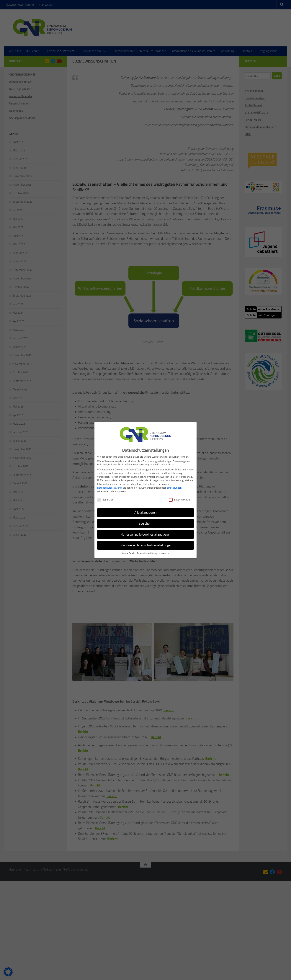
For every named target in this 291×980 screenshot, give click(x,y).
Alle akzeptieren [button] (145, 511)
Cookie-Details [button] (129, 552)
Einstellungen (174, 486)
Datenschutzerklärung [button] (147, 552)
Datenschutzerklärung (109, 486)
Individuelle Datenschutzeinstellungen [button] (146, 544)
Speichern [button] (146, 522)
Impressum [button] (164, 552)
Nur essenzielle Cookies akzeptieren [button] (145, 533)
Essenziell (105, 498)
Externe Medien (180, 498)
